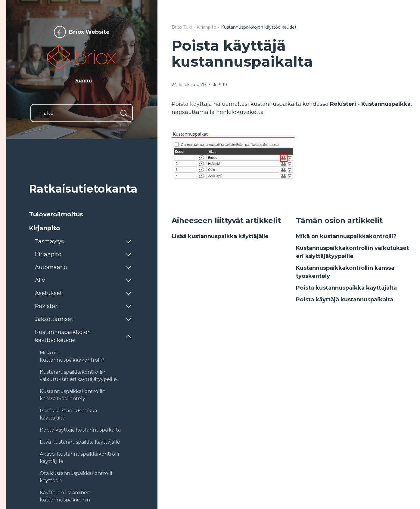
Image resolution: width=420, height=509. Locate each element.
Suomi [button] (84, 81)
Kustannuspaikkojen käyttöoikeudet (259, 27)
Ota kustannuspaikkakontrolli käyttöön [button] (76, 477)
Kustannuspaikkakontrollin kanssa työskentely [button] (73, 395)
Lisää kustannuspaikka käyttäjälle (220, 236)
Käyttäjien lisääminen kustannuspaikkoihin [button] (65, 496)
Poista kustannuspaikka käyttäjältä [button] (68, 414)
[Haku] (82, 113)
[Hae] (124, 113)
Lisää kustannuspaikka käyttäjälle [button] (80, 442)
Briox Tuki (182, 27)
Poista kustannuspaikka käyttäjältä (346, 288)
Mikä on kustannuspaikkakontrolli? (346, 236)
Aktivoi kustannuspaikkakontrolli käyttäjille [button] (79, 458)
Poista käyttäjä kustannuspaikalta (345, 300)
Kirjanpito (206, 27)
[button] (82, 214)
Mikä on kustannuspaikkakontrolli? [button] (72, 356)
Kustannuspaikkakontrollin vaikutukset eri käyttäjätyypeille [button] (78, 376)
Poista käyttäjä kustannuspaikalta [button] (80, 430)
